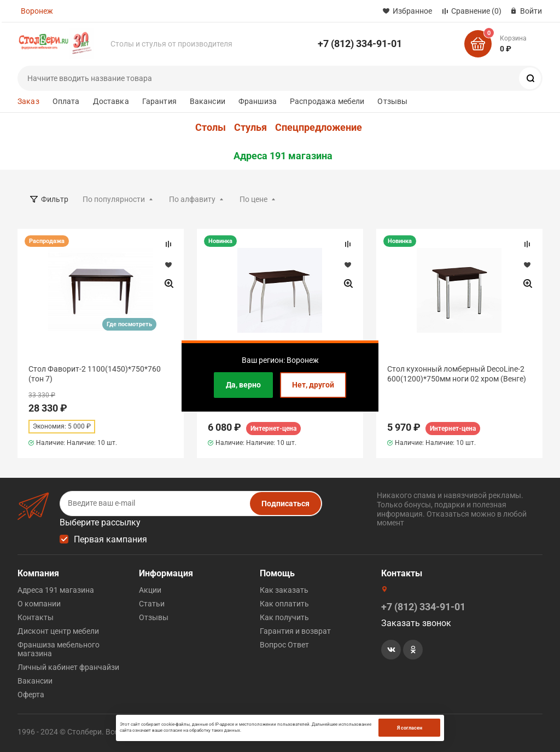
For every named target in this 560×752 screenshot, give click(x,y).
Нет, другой (313, 385)
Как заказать (284, 590)
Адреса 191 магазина (283, 156)
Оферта (31, 695)
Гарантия (159, 101)
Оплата (66, 101)
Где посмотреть (129, 324)
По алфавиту (192, 199)
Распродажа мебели (327, 101)
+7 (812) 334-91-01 (360, 44)
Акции (150, 590)
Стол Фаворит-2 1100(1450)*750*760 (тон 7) (95, 374)
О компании (39, 604)
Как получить (284, 617)
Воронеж (37, 11)
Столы (211, 128)
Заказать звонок (416, 623)
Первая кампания (110, 539)
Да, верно (243, 385)
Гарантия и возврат (295, 631)
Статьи (152, 604)
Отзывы (392, 101)
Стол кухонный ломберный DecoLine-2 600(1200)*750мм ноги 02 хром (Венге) (457, 374)
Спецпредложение (319, 128)
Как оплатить (284, 604)
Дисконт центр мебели (58, 631)
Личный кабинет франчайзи (68, 667)
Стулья (250, 128)
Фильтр (55, 199)
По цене (253, 199)
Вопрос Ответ (284, 645)
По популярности (114, 199)
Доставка (111, 101)
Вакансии (208, 101)
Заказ (28, 101)
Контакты (36, 617)
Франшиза (258, 101)
